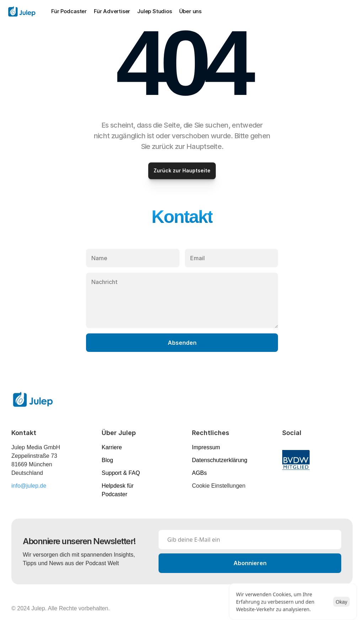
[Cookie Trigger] (219, 486)
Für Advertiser (112, 11)
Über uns (190, 11)
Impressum (206, 447)
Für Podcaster (69, 11)
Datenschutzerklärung (220, 460)
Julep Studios (154, 11)
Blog (107, 460)
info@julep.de (29, 486)
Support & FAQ (121, 473)
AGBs (199, 473)
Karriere (112, 447)
